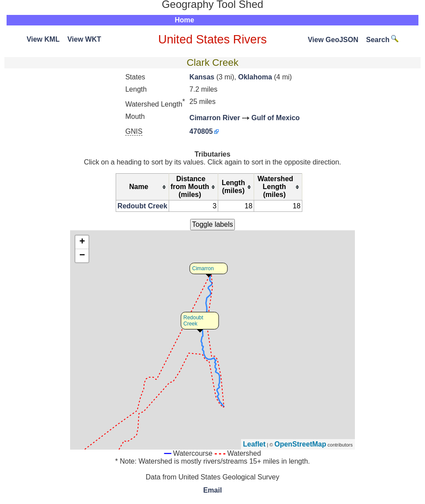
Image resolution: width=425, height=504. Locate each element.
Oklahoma (255, 77)
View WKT (84, 39)
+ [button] (82, 242)
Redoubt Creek (142, 206)
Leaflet (255, 444)
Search (382, 40)
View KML (43, 39)
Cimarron (203, 268)
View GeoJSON (333, 40)
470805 (201, 131)
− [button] (82, 256)
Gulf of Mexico (276, 118)
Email (213, 490)
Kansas (202, 77)
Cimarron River (215, 118)
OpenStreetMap (300, 444)
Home (184, 20)
